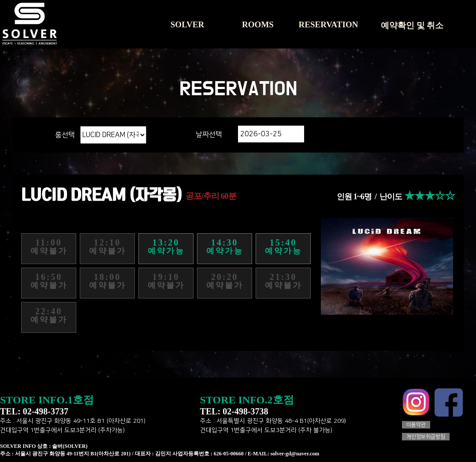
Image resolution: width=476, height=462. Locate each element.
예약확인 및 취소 (412, 25)
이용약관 (416, 425)
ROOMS (258, 24)
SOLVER (187, 24)
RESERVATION (329, 24)
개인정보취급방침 (426, 437)
